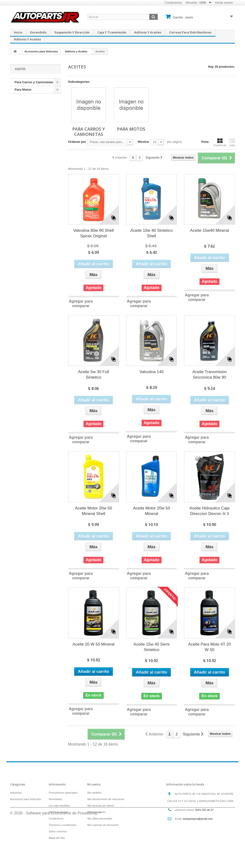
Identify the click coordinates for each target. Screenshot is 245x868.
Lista (232, 142)
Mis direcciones (96, 812)
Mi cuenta (94, 784)
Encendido (38, 32)
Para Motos (23, 90)
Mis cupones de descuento (103, 825)
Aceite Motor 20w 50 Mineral (152, 511)
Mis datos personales (100, 818)
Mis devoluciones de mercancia (106, 799)
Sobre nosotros (58, 831)
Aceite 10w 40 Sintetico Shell (152, 233)
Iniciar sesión (224, 3)
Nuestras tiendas (59, 812)
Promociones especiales (63, 793)
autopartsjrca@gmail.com (198, 819)
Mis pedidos (94, 793)
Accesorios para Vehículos (26, 799)
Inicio (18, 32)
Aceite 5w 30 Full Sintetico (93, 375)
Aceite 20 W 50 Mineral (94, 644)
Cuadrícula (220, 142)
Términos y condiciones (63, 825)
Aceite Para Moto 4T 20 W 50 (210, 647)
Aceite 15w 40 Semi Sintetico (151, 647)
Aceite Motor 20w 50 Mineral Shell (93, 511)
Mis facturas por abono (101, 806)
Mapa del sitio (57, 838)
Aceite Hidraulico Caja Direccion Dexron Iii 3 (209, 511)
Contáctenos (173, 3)
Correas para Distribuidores (190, 32)
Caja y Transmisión (112, 32)
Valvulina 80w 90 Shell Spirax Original (94, 233)
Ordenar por (77, 142)
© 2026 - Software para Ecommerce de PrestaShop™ (56, 855)
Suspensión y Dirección (72, 32)
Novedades (56, 799)
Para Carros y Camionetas (34, 82)
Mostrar (144, 142)
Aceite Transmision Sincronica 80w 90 (210, 375)
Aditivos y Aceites (148, 32)
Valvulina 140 (152, 372)
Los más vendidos (59, 806)
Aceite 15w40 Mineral (209, 230)
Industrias (16, 793)
